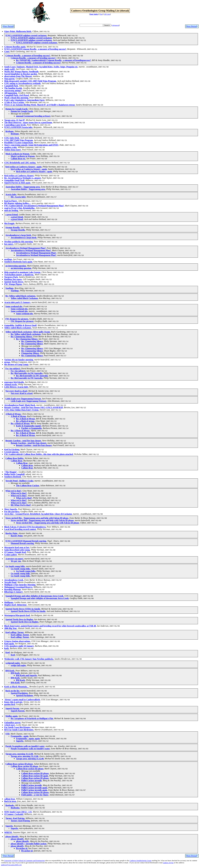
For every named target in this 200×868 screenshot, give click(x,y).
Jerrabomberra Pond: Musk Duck (20, 405)
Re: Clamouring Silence (21, 337)
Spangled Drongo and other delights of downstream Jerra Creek (34, 596)
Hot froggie (9, 223)
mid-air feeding (11, 210)
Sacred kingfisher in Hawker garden (21, 74)
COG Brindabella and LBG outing (20, 163)
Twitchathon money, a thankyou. (19, 275)
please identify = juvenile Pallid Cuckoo (29, 844)
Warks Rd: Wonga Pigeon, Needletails (21, 72)
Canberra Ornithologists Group (140, 861)
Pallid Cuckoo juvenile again (34, 788)
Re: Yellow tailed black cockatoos (20, 296)
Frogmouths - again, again (28, 739)
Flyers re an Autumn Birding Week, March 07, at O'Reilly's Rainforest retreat (39, 105)
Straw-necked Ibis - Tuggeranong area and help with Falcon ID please (37, 518)
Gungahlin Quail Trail (14, 180)
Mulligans (9, 602)
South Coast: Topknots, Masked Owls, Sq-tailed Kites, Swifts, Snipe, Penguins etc (41, 67)
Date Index (94, 14)
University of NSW (11, 861)
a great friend (12, 215)
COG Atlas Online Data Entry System (21, 410)
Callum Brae (17, 461)
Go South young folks (15, 566)
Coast (7, 51)
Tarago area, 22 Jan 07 (14, 120)
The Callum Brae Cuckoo (28, 486)
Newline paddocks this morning (19, 242)
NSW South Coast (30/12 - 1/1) (18, 812)
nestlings (8, 259)
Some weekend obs (14, 306)
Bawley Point (11, 533)
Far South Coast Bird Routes (17, 727)
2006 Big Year (11, 628)
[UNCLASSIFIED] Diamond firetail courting (26, 541)
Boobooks (10, 805)
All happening (11, 93)
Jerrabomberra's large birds (18, 235)
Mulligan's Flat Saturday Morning (20, 585)
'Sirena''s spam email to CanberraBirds (22, 700)
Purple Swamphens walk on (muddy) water (25, 746)
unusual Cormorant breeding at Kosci (33, 116)
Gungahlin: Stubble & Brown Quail (20, 325)
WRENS (8, 832)
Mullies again (12, 716)
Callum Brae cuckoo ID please (19, 764)
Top (101, 14)
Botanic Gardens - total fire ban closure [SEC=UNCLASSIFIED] (34, 407)
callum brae (10, 799)
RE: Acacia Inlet (18, 197)
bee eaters (9, 244)
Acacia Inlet (11, 194)
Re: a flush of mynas (25, 421)
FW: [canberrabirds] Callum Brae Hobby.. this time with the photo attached (39, 454)
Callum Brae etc (18, 159)
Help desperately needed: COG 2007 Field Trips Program (30, 81)
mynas (7, 362)
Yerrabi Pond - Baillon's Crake (19, 481)
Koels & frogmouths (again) (29, 426)
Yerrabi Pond (10, 582)
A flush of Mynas (13, 414)
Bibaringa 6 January (14, 592)
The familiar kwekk (13, 88)
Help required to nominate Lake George (22, 272)
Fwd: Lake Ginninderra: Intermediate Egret (24, 100)
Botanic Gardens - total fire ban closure (23, 441)
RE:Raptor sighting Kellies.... (18, 203)
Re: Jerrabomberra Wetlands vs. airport (23, 178)
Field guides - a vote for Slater (35, 795)
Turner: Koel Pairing (15, 818)
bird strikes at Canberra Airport (19, 176)
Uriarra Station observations (17, 641)
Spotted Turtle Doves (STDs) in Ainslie (23, 609)
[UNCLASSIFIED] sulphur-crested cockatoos (26, 35)
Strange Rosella (12, 227)
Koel (8, 652)
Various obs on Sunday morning (19, 360)
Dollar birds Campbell (14, 474)
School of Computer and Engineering (32, 861)
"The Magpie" (11, 472)
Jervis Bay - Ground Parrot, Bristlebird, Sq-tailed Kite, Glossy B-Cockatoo (38, 514)
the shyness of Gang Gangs (16, 364)
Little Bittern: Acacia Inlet (16, 387)
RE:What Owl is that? (21, 505)
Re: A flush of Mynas (25, 419)
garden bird (10, 704)
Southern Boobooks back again (18, 262)
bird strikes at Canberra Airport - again (23, 167)
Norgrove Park (11, 277)
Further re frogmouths (32, 428)
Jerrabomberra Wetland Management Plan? (26, 248)
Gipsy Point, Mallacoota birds (18, 31)
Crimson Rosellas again (15, 47)
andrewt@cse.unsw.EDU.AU (11, 865)
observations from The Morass (18, 76)
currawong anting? (13, 91)
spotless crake (11, 147)
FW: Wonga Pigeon (13, 284)
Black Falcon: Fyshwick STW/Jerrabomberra (25, 527)
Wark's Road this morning (16, 98)
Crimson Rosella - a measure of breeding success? (28, 56)
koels (7, 648)
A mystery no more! (14, 559)
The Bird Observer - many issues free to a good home (28, 122)
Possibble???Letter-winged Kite (19, 143)
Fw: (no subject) (13, 369)
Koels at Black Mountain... (16, 687)
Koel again (9, 644)
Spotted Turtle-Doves (14, 282)
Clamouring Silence (30, 353)
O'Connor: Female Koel (15, 552)
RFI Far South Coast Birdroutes (19, 730)
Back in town (10, 801)
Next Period (192, 26)
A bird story (10, 725)
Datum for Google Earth (16, 109)
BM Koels (10, 671)
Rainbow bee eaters (13, 279)
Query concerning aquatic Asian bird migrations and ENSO (31, 145)
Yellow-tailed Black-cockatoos (18, 328)
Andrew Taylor (168, 863)
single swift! (10, 69)
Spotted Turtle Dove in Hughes (19, 619)
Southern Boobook (13, 477)
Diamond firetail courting (22, 543)
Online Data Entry (13, 150)
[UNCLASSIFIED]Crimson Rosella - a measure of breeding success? (35, 49)
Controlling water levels (15, 125)
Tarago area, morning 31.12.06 (19, 754)
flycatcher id (22, 848)
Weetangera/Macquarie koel (17, 615)
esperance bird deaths (14, 382)
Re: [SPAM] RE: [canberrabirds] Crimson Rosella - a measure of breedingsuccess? (53, 60)
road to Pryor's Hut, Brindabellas (19, 208)
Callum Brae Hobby (15, 458)
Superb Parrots (12, 708)
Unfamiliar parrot (12, 723)
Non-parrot (9, 79)
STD (7, 734)
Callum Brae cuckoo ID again (35, 776)
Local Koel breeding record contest (20, 529)
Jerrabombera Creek (14, 580)
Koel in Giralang (12, 449)
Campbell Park (11, 86)
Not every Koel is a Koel (16, 391)
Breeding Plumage (12, 589)
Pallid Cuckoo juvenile (32, 781)
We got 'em (16, 561)
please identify (12, 837)
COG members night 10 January (19, 646)
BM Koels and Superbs (26, 675)
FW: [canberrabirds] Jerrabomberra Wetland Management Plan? (34, 206)
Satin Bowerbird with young (17, 550)
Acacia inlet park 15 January (17, 302)
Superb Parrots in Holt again (17, 183)
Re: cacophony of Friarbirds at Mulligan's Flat (32, 718)
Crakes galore (11, 555)
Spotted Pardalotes (19, 693)
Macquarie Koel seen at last (17, 547)
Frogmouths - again (20, 736)
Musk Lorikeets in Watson (17, 154)
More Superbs (11, 509)
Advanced (115, 25)
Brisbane (9, 131)
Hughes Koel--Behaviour (15, 605)
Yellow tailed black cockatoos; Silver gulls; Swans (28, 332)
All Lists (107, 14)
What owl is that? (13, 491)
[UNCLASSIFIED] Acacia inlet (18, 127)
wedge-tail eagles (18, 665)
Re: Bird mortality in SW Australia (27, 373)
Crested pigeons (11, 452)
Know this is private (13, 702)
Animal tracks (11, 384)
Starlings (9, 288)
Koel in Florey (11, 201)
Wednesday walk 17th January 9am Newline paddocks (29, 659)
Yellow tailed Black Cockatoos (24, 298)
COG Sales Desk (12, 138)
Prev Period (8, 26)
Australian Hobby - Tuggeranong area (23, 187)
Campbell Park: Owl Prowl (17, 95)
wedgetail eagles (13, 663)
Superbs (20, 741)
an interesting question (16, 266)
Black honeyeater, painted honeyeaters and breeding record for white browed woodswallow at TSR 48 (50, 626)
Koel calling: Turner (15, 632)
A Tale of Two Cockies (14, 102)
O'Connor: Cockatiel (14, 814)
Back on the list (12, 691)
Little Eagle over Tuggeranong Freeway (23, 399)
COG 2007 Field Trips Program (19, 140)
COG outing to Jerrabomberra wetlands (22, 83)
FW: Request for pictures (17, 319)
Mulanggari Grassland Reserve (18, 587)
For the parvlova (12, 512)
